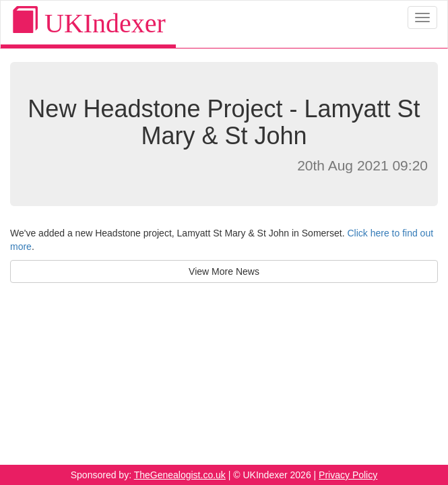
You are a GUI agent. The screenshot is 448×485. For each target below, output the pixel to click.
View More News (224, 271)
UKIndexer (88, 23)
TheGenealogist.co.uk (180, 475)
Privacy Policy (348, 475)
